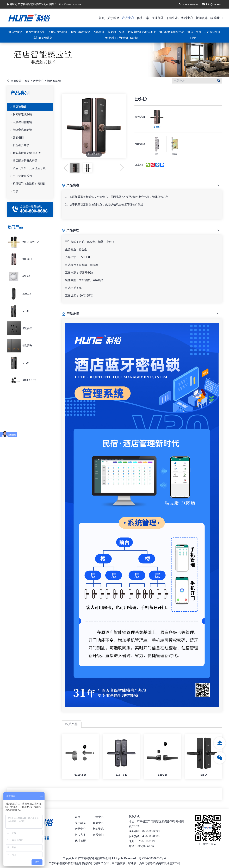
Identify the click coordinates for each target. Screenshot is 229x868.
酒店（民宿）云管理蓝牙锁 (204, 32)
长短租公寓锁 (116, 32)
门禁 (193, 38)
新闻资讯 (202, 18)
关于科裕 (113, 18)
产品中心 (128, 18)
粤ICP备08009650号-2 (152, 858)
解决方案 (143, 18)
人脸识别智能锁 (58, 32)
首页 (102, 18)
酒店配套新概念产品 (172, 32)
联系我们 (216, 18)
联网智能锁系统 (35, 32)
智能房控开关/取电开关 (142, 32)
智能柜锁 (99, 32)
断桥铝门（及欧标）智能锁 (121, 38)
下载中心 (172, 18)
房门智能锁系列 (43, 38)
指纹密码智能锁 (81, 32)
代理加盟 (158, 18)
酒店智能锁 (15, 32)
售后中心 (187, 18)
